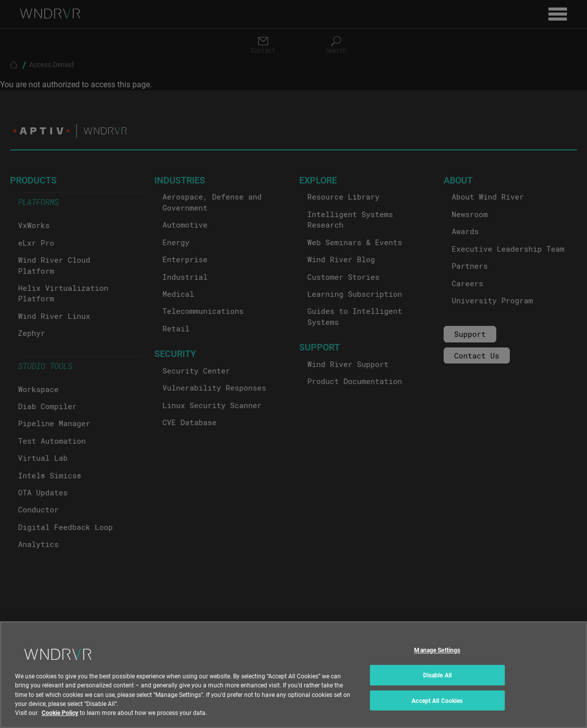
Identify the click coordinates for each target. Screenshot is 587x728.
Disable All (437, 687)
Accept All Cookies (437, 712)
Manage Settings (437, 662)
